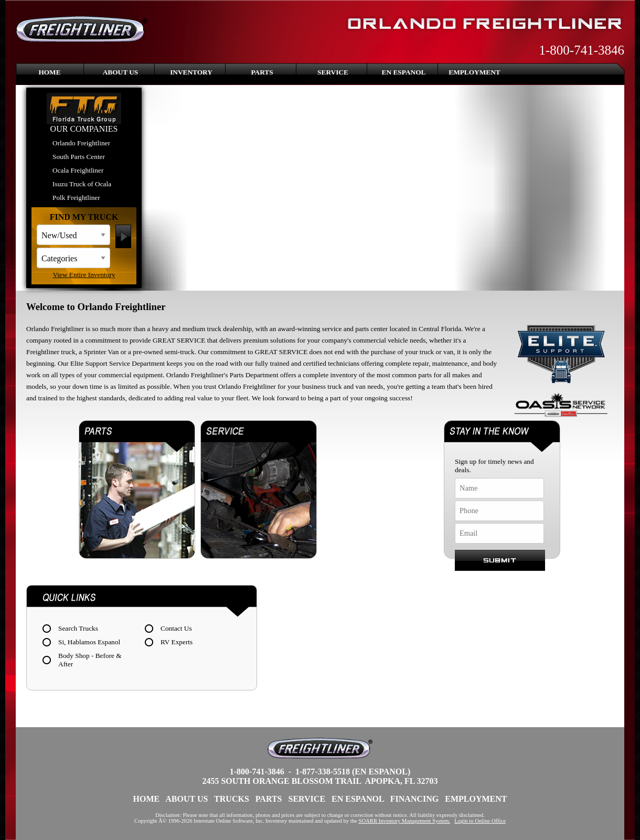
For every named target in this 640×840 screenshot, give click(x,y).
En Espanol (404, 72)
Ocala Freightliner (78, 170)
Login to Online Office (480, 821)
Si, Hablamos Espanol (89, 642)
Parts (262, 72)
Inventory (191, 72)
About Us (121, 72)
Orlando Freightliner (81, 143)
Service (333, 72)
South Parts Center (79, 157)
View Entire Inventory (84, 275)
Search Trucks (78, 628)
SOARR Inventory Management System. (405, 821)
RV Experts (177, 642)
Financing (414, 799)
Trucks (232, 799)
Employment (474, 72)
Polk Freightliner (76, 198)
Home (49, 72)
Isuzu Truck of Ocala (82, 184)
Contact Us (176, 628)
